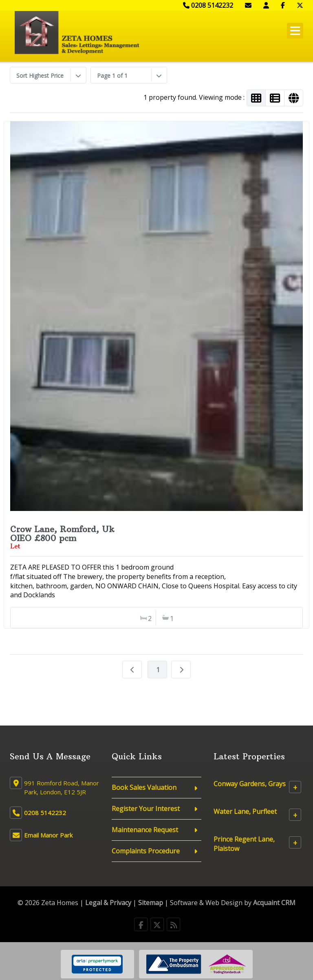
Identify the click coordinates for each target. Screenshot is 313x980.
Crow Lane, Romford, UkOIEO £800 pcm (62, 534)
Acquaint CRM (274, 903)
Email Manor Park (48, 835)
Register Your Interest (146, 809)
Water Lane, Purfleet (245, 811)
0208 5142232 (208, 5)
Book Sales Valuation (144, 787)
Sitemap (151, 903)
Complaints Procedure (146, 851)
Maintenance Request (145, 830)
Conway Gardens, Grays (250, 784)
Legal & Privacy (108, 903)
